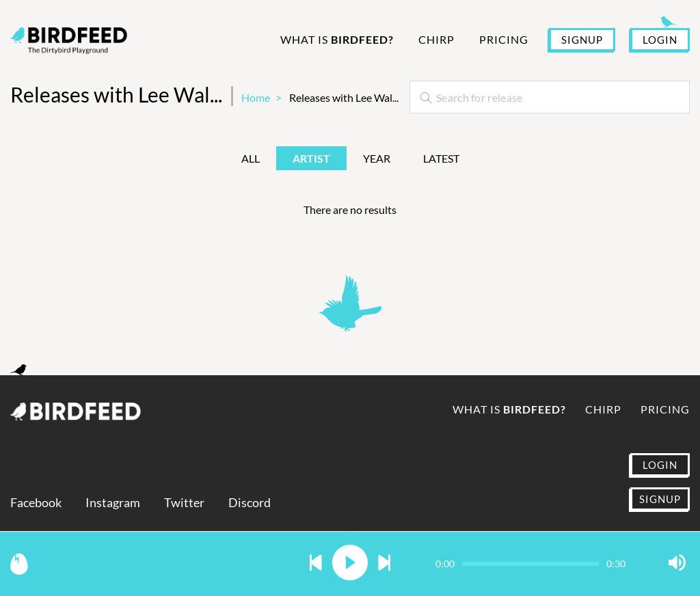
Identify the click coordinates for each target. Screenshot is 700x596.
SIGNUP (582, 40)
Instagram (113, 503)
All (251, 158)
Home (256, 97)
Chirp (436, 39)
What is (337, 39)
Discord (250, 503)
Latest (441, 158)
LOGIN (660, 40)
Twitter (184, 503)
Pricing (504, 39)
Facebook (36, 503)
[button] (316, 564)
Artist (311, 158)
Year (377, 158)
